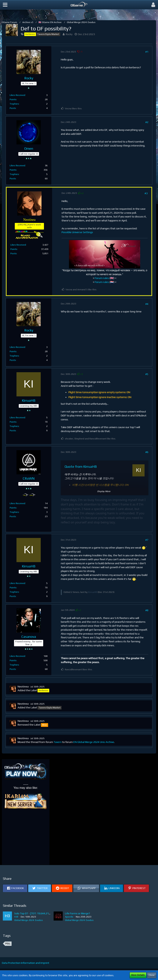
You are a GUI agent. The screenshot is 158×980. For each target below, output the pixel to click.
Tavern (58, 742)
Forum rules (102, 278)
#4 (147, 304)
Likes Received (17, 95)
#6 (147, 452)
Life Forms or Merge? (77, 913)
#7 (147, 540)
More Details (138, 975)
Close (152, 975)
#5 (147, 374)
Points (13, 99)
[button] (5, 5)
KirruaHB (93, 592)
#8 (147, 610)
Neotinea (23, 686)
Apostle (69, 917)
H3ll (16, 917)
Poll (8, 944)
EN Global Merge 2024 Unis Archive (94, 742)
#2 (147, 122)
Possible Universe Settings (77, 232)
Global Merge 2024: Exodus (29, 920)
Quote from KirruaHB (81, 467)
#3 (146, 193)
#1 (147, 52)
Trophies (14, 104)
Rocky (69, 34)
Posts (13, 108)
